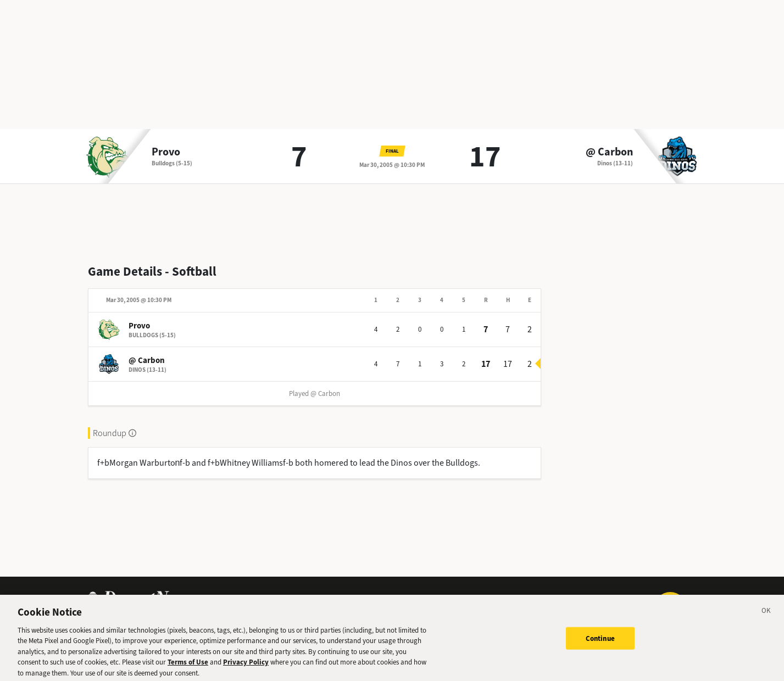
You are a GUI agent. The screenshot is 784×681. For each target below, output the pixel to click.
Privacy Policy (246, 666)
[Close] (766, 616)
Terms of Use (188, 666)
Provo (166, 152)
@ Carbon (609, 152)
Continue (600, 642)
